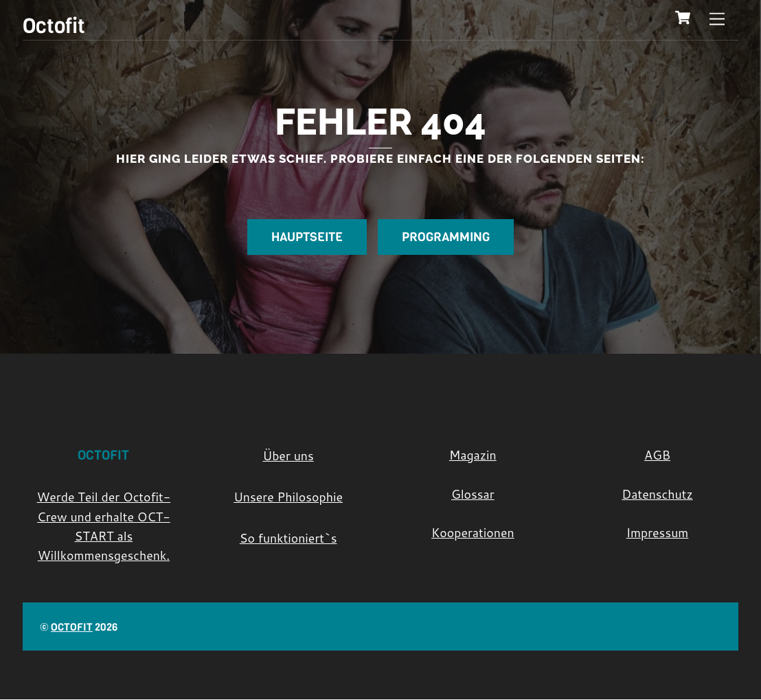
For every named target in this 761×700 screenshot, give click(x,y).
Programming (446, 237)
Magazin (473, 455)
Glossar (473, 494)
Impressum (658, 533)
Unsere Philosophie (288, 498)
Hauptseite (307, 237)
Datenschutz (657, 494)
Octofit (72, 627)
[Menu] (717, 19)
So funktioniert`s (288, 539)
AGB (657, 455)
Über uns (288, 456)
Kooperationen (473, 533)
